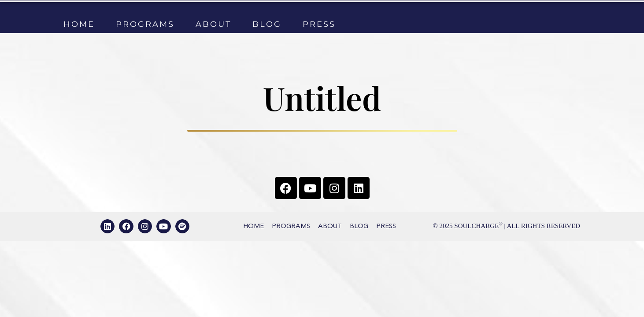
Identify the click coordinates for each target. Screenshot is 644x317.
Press (319, 24)
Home (79, 24)
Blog (267, 24)
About (213, 24)
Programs (145, 24)
